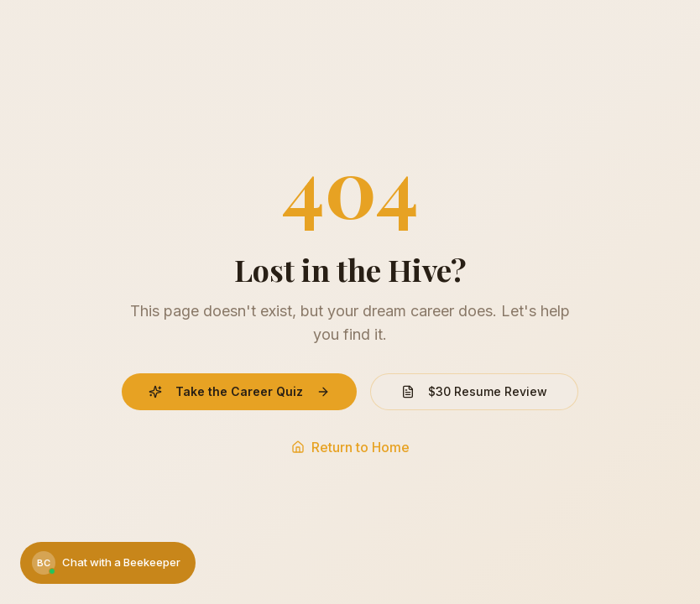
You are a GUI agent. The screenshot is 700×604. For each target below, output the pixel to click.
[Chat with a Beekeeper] (108, 563)
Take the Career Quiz (239, 391)
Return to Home (350, 447)
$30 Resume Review (474, 391)
